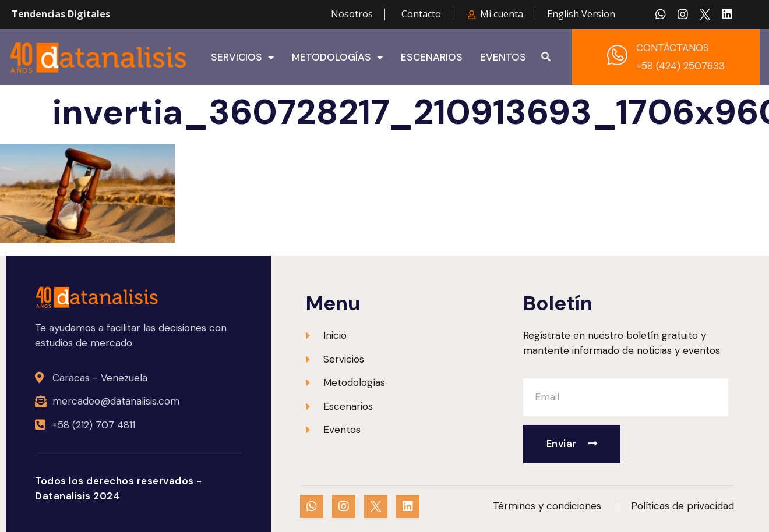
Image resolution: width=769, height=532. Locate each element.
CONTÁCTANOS (673, 48)
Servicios (243, 57)
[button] (546, 57)
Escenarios (432, 57)
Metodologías (338, 57)
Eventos (503, 57)
